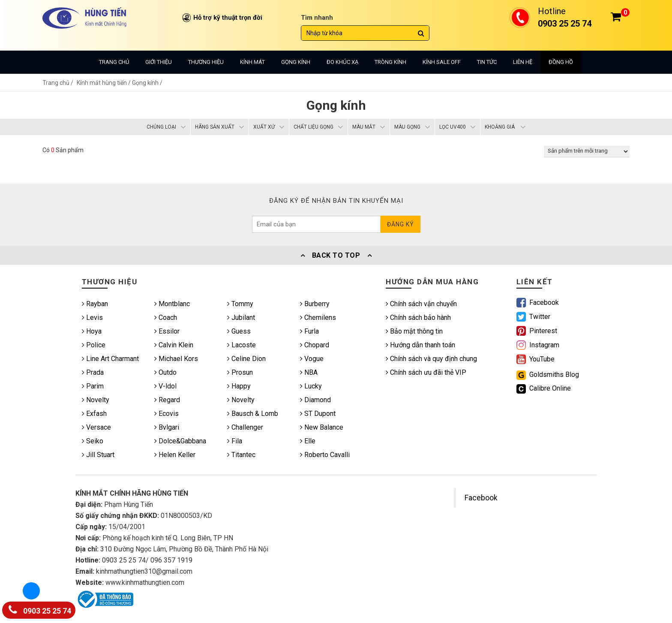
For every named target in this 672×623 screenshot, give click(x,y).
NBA (309, 372)
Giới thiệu (159, 62)
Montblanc (172, 304)
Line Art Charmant (110, 359)
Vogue (312, 359)
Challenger (245, 427)
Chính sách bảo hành (418, 318)
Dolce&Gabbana (180, 441)
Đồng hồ (561, 62)
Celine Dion (246, 359)
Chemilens (318, 318)
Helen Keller (175, 455)
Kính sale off (442, 62)
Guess (239, 331)
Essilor (167, 331)
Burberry (315, 304)
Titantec (241, 455)
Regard (167, 400)
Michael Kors (176, 359)
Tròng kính (390, 62)
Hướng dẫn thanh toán (420, 345)
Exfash (94, 414)
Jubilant (241, 318)
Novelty (96, 400)
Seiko (93, 441)
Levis (92, 318)
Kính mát (252, 62)
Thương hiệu (206, 62)
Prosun (240, 372)
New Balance (322, 427)
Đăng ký (400, 224)
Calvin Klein (174, 345)
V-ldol (165, 386)
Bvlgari (167, 427)
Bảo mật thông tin (414, 331)
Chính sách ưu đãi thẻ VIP (426, 372)
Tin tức (487, 62)
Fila (235, 441)
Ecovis (166, 414)
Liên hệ (523, 62)
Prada (93, 372)
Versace (96, 427)
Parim (93, 386)
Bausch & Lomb (253, 414)
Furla (309, 331)
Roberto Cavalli (325, 455)
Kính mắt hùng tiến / (104, 83)
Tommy (240, 304)
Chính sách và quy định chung (431, 359)
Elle (308, 441)
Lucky (311, 386)
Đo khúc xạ (342, 62)
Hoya (92, 331)
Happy (239, 386)
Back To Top (336, 255)
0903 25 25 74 (40, 609)
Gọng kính (296, 62)
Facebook (481, 498)
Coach (166, 318)
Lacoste (241, 345)
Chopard (315, 345)
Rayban (95, 304)
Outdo (165, 372)
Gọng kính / (147, 83)
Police (94, 345)
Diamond (315, 400)
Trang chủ (114, 62)
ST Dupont (318, 414)
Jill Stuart (98, 455)
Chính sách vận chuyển (421, 304)
